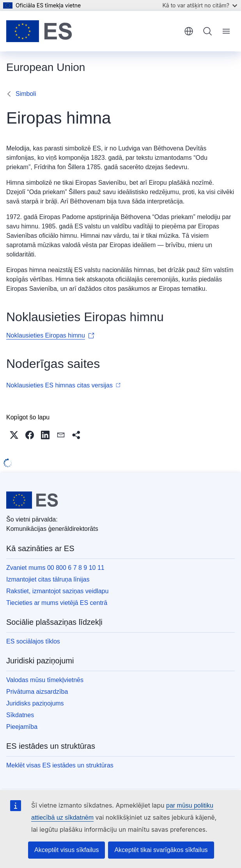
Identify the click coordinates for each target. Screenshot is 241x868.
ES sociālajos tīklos (33, 641)
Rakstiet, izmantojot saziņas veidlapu (57, 591)
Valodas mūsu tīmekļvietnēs (45, 680)
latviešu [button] (189, 31)
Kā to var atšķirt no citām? (200, 5)
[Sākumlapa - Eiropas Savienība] (39, 31)
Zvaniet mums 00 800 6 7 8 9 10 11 (55, 568)
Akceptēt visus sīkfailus (66, 850)
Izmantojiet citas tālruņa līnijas (48, 579)
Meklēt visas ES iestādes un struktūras (60, 765)
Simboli (26, 94)
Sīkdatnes (20, 715)
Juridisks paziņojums (35, 703)
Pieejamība (22, 727)
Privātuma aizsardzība (37, 692)
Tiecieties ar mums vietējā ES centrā (57, 603)
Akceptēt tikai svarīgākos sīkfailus (161, 850)
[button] (14, 435)
